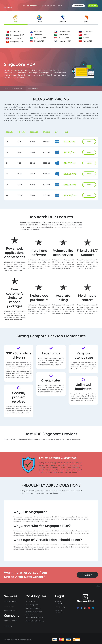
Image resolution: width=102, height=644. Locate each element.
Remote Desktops (17, 88)
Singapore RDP (62, 38)
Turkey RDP (85, 35)
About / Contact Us (11, 621)
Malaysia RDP (37, 41)
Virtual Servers (10, 607)
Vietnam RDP (85, 41)
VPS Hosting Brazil (33, 605)
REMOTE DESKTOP (33, 6)
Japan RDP (36, 35)
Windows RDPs (10, 610)
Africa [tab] (86, 19)
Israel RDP (36, 32)
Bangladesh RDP (15, 35)
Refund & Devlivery (59, 611)
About (60, 6)
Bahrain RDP (13, 32)
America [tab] (63, 19)
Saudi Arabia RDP (63, 35)
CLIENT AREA (93, 6)
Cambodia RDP (14, 38)
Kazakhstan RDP (38, 38)
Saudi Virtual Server (33, 608)
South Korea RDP (63, 41)
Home (6, 88)
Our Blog (8, 626)
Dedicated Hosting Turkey (35, 621)
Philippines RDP (62, 32)
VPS (23, 6)
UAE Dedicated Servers (87, 575)
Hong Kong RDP (15, 42)
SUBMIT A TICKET (78, 6)
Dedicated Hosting (10, 602)
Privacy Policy (61, 607)
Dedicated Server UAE (34, 617)
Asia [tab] (16, 19)
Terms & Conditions (60, 602)
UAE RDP (84, 38)
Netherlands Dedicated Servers (34, 613)
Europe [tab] (39, 19)
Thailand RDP (85, 32)
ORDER (89, 142)
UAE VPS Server (32, 601)
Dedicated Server (48, 6)
